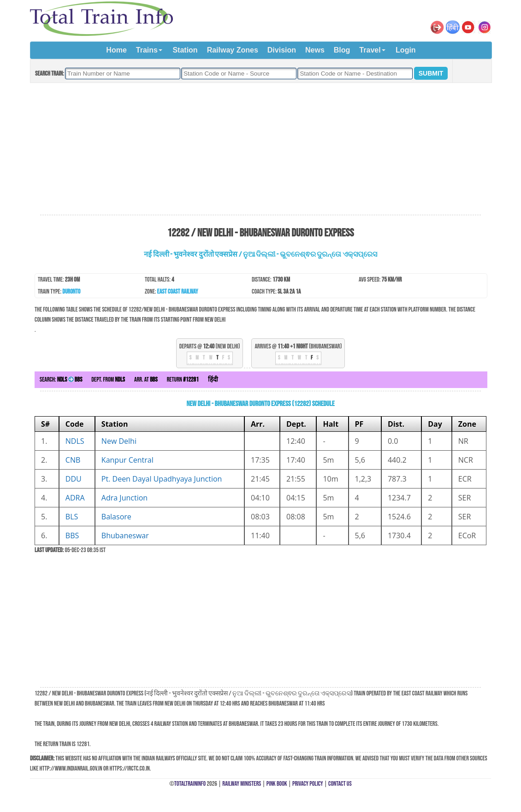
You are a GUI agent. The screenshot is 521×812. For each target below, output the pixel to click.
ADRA (75, 498)
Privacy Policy (308, 784)
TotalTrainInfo (190, 784)
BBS (72, 535)
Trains (147, 50)
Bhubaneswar (125, 535)
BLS (72, 517)
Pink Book (277, 784)
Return (183, 380)
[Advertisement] (260, 149)
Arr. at (146, 380)
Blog (342, 50)
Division (282, 50)
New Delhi (119, 441)
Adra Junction (124, 498)
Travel (370, 50)
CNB (73, 460)
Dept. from (108, 380)
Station (185, 50)
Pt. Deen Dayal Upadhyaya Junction (162, 479)
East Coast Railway (178, 291)
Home (116, 50)
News (315, 50)
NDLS (75, 441)
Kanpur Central (127, 460)
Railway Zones (233, 50)
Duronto (71, 291)
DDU (74, 479)
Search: (61, 380)
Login (406, 50)
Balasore (116, 517)
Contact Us (340, 784)
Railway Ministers (242, 784)
